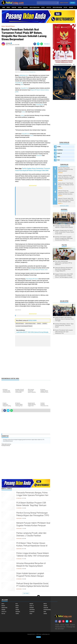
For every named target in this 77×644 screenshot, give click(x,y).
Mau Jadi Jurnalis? (60, 629)
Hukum (43, 7)
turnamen (39, 156)
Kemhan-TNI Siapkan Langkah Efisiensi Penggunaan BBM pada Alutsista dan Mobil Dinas (64, 238)
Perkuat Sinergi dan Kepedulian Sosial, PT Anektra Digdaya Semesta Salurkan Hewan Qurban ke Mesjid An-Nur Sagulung (33, 586)
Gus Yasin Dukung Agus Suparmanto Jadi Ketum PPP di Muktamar (64, 263)
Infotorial (32, 610)
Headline (14, 7)
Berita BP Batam (20, 323)
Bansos (31, 604)
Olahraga (32, 612)
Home (4, 7)
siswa (22, 84)
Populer (73, 3)
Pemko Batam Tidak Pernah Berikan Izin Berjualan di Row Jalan (66, 185)
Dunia (17, 608)
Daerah (20, 7)
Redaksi (67, 625)
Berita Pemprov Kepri (30, 323)
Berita (45, 604)
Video (59, 157)
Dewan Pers (4, 608)
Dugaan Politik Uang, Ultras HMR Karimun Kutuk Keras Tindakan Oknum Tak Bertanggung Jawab (64, 276)
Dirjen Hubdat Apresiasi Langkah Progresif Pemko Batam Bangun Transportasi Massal (30, 576)
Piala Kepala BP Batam (32, 279)
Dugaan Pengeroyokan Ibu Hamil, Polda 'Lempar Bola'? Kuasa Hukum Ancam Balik (65, 232)
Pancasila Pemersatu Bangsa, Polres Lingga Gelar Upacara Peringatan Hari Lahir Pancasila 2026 (32, 495)
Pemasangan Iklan (71, 627)
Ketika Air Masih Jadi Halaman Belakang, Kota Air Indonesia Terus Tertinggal (64, 319)
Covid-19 (59, 153)
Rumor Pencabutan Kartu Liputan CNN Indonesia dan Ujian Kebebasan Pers (64, 332)
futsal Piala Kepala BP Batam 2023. (38, 270)
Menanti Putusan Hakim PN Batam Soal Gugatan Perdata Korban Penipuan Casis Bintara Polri (33, 525)
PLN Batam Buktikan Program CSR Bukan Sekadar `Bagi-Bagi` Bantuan (31, 504)
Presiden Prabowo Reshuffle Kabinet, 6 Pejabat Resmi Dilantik (64, 227)
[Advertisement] (8, 70)
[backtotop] (38, 597)
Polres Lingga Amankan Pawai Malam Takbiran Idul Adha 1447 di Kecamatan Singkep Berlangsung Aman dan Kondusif (33, 556)
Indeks (8, 7)
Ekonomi (71, 7)
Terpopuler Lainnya (64, 206)
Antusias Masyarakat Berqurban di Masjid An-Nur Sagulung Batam (31, 565)
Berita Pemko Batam (35, 7)
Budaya (3, 606)
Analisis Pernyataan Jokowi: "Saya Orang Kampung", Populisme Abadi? (64, 325)
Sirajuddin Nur (32, 72)
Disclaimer (72, 625)
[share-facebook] (35, 44)
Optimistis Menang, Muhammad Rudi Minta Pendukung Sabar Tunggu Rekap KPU (64, 269)
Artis (3, 604)
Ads (38, 637)
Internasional (47, 610)
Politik (65, 7)
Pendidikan (60, 150)
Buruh (17, 606)
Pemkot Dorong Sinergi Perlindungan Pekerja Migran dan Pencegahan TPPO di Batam (33, 515)
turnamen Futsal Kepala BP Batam (24, 326)
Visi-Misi (57, 625)
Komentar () (47, 44)
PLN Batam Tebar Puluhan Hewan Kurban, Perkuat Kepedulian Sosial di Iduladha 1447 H (32, 546)
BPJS (17, 604)
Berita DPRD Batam (57, 7)
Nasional (26, 7)
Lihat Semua (26, 593)
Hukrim (3, 610)
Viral (58, 160)
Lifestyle (49, 7)
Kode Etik (62, 625)
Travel (17, 614)
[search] (48, 3)
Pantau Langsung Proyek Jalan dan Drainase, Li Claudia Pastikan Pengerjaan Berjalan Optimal (31, 536)
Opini (45, 612)
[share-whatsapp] (42, 44)
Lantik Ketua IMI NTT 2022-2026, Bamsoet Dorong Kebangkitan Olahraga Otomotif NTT (33, 332)
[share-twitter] (38, 44)
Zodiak (45, 614)
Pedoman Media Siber (60, 627)
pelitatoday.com (24, 75)
